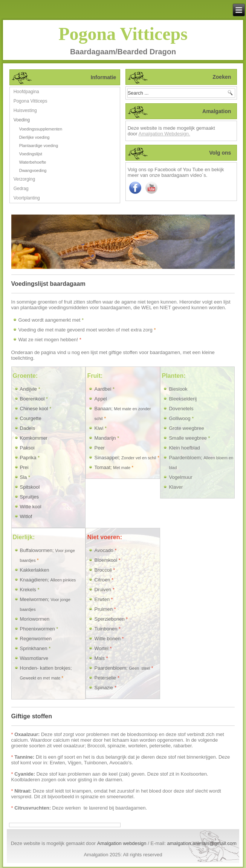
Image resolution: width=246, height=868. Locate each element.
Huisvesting (25, 110)
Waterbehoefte (33, 162)
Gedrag (21, 189)
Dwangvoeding (33, 170)
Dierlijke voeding (34, 137)
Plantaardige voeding (39, 146)
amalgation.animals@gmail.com (202, 843)
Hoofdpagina (26, 92)
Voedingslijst (31, 154)
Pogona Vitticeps (123, 34)
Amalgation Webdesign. (164, 134)
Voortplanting (27, 198)
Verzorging (24, 179)
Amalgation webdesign (122, 843)
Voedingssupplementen (41, 129)
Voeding (22, 120)
